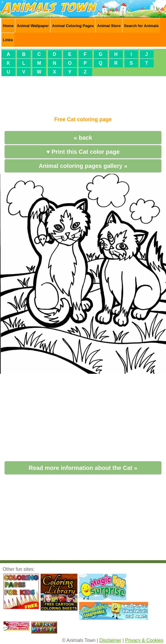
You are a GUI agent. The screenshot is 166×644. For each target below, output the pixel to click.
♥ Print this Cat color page (83, 152)
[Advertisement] (83, 94)
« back (83, 138)
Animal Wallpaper (33, 26)
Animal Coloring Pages (73, 26)
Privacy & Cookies (144, 640)
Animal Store (109, 26)
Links (8, 40)
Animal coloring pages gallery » (83, 166)
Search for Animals (141, 26)
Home (8, 26)
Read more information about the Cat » (83, 468)
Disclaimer (110, 640)
